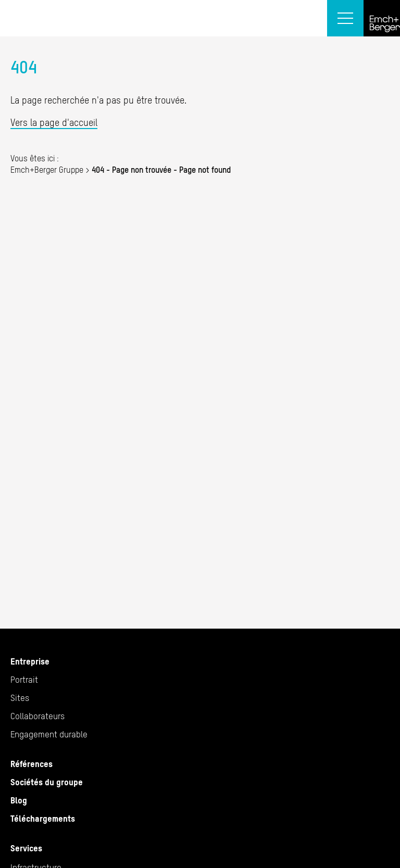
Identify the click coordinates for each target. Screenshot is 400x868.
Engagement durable (49, 734)
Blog (19, 800)
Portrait (24, 680)
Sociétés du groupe (47, 782)
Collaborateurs (37, 716)
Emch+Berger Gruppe (47, 170)
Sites (20, 698)
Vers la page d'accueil (54, 123)
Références (32, 764)
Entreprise (30, 661)
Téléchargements (43, 819)
